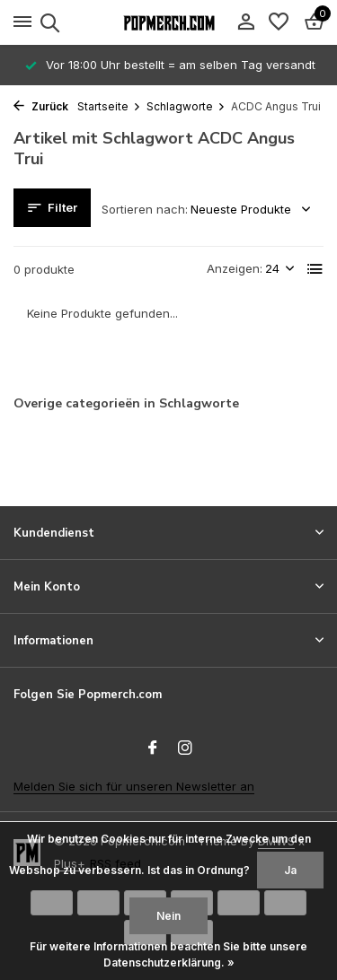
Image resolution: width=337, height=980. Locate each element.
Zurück (41, 106)
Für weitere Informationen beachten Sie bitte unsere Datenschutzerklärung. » (168, 954)
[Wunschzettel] (279, 22)
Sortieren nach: (145, 209)
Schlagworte (186, 106)
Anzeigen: (235, 268)
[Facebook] (153, 748)
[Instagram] (185, 748)
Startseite (109, 106)
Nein (168, 916)
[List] (315, 269)
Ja (290, 870)
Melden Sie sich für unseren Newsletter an (134, 786)
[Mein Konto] (246, 22)
